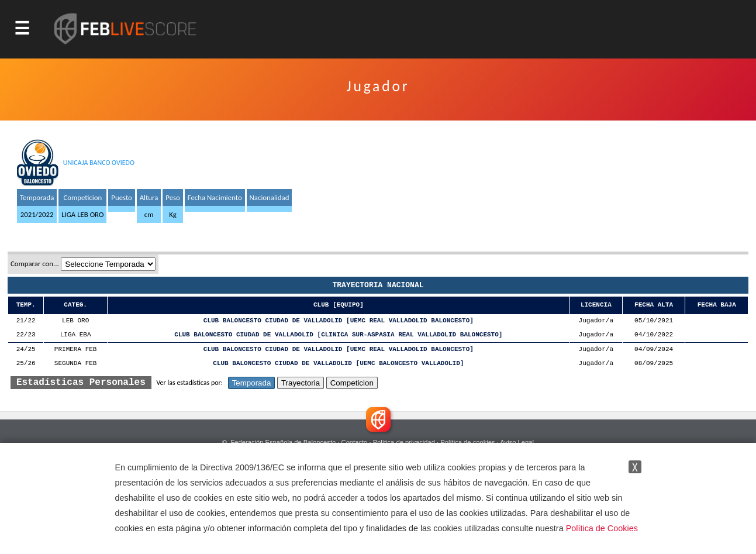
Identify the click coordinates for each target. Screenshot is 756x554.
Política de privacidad (404, 442)
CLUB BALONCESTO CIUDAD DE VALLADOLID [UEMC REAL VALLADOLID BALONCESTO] (339, 321)
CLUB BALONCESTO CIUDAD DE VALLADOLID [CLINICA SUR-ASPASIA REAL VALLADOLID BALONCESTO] (338, 335)
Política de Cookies (602, 528)
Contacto (355, 442)
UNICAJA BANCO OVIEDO (99, 163)
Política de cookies (467, 442)
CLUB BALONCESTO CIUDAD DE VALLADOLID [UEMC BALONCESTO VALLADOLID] (338, 364)
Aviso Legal (517, 442)
